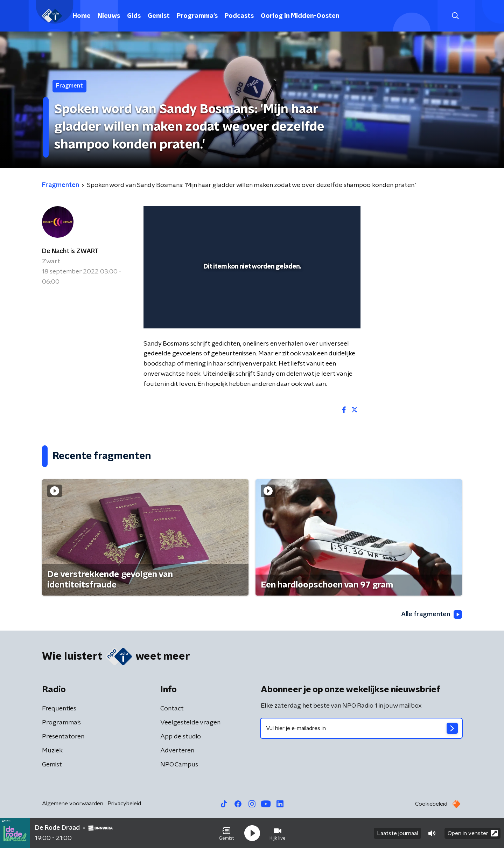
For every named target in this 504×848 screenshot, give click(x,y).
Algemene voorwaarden (73, 804)
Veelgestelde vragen (190, 723)
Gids (134, 16)
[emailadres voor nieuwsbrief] (361, 728)
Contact (172, 709)
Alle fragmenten (432, 614)
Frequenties (59, 709)
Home (82, 16)
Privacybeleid (124, 804)
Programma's (197, 16)
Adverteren (177, 751)
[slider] (251, 294)
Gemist (159, 16)
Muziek (52, 751)
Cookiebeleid (431, 804)
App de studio (181, 737)
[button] (226, 833)
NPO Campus (179, 765)
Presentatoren (63, 737)
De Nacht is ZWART (70, 251)
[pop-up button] (329, 313)
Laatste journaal (397, 833)
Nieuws (109, 16)
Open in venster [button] (473, 833)
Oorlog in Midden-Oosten (300, 16)
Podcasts (239, 16)
